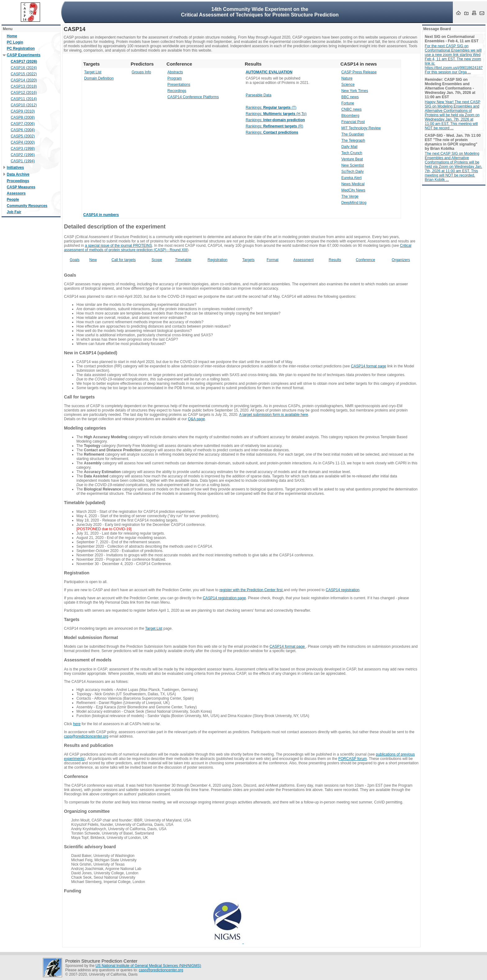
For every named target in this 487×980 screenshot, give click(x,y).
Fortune (348, 103)
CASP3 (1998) (23, 149)
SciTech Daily (353, 172)
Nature (347, 78)
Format (273, 260)
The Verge (350, 196)
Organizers (401, 260)
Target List (93, 72)
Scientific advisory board (90, 847)
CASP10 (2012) (24, 105)
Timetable (183, 260)
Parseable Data (259, 95)
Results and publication (89, 745)
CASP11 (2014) (24, 99)
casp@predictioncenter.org (86, 736)
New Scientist (353, 165)
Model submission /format (91, 637)
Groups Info (141, 72)
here (77, 724)
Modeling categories (85, 428)
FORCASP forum (353, 759)
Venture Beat (352, 159)
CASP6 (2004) (23, 130)
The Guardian (353, 134)
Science (348, 85)
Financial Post (353, 122)
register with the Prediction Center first (251, 590)
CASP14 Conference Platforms (193, 97)
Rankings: (275, 120)
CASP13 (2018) (24, 86)
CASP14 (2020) (24, 80)
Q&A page (196, 419)
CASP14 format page (369, 366)
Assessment (303, 260)
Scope (157, 260)
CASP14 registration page (224, 598)
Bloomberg (350, 116)
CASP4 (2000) (23, 142)
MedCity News (353, 190)
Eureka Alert (351, 178)
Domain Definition (99, 78)
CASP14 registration (343, 590)
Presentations (179, 85)
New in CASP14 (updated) (91, 353)
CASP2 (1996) (23, 155)
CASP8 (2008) (23, 117)
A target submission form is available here (274, 415)
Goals (75, 260)
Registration (217, 260)
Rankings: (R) (274, 126)
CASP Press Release (359, 72)
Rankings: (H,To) (276, 114)
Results (335, 260)
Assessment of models (88, 660)
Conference (366, 260)
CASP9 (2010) (23, 111)
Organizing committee (87, 811)
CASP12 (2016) (24, 93)
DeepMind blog (354, 203)
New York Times (355, 91)
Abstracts (175, 72)
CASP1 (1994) (23, 161)
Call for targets (124, 260)
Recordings (177, 91)
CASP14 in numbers (101, 215)
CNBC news (351, 109)
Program (175, 78)
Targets (248, 260)
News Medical (353, 184)
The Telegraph (353, 140)
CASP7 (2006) (23, 124)
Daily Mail (349, 147)
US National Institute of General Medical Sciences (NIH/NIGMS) (148, 966)
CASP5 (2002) (23, 136)
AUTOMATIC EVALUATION (269, 72)
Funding (73, 891)
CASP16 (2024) (24, 68)
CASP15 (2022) (24, 74)
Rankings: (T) (271, 108)
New (93, 260)
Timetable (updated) (85, 503)
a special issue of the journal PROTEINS (118, 246)
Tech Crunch (352, 153)
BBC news (350, 97)
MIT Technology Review (361, 128)
